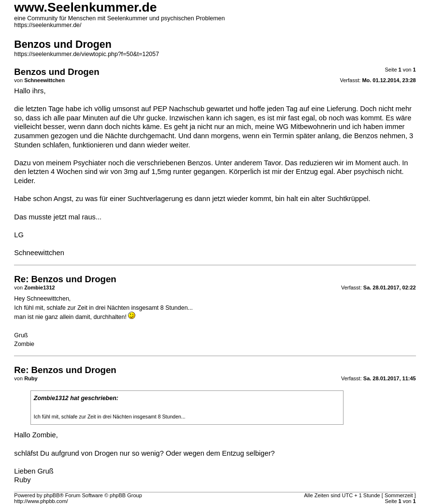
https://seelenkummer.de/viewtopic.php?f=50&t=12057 (86, 54)
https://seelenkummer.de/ (48, 25)
